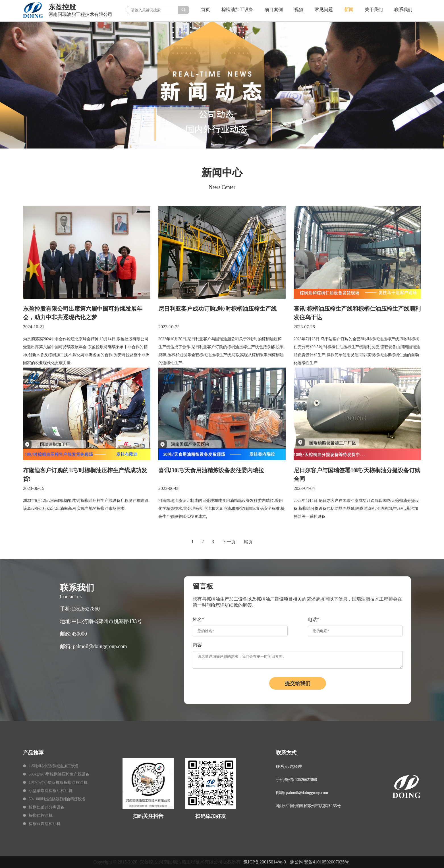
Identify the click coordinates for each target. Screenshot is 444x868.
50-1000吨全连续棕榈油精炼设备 (57, 799)
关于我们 (374, 10)
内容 (197, 645)
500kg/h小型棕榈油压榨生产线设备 (59, 774)
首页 (206, 10)
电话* (314, 619)
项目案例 (274, 10)
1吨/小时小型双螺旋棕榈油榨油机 (58, 783)
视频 (299, 10)
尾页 (248, 542)
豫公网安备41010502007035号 (319, 862)
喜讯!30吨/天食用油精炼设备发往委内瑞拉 (211, 470)
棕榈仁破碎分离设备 (47, 807)
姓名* (198, 619)
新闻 (349, 10)
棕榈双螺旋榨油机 (45, 824)
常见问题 (324, 10)
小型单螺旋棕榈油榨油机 (51, 791)
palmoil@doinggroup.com (100, 646)
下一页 (229, 542)
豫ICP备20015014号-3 (265, 862)
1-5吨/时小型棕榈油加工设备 (54, 766)
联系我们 (403, 10)
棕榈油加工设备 (237, 10)
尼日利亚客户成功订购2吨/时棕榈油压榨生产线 (217, 309)
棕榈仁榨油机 (41, 816)
